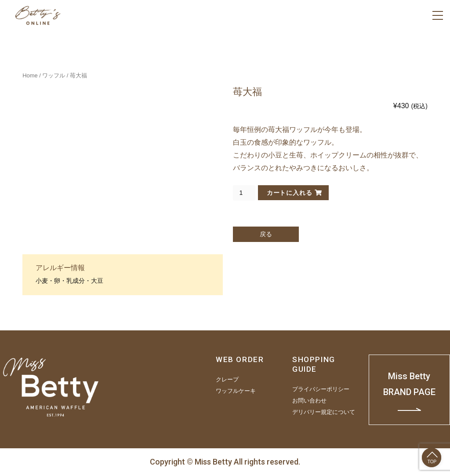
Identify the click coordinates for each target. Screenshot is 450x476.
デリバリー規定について (324, 412)
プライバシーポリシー (321, 389)
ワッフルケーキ (236, 391)
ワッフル (54, 75)
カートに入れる (290, 193)
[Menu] (438, 15)
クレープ (227, 380)
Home (30, 75)
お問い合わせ (309, 401)
